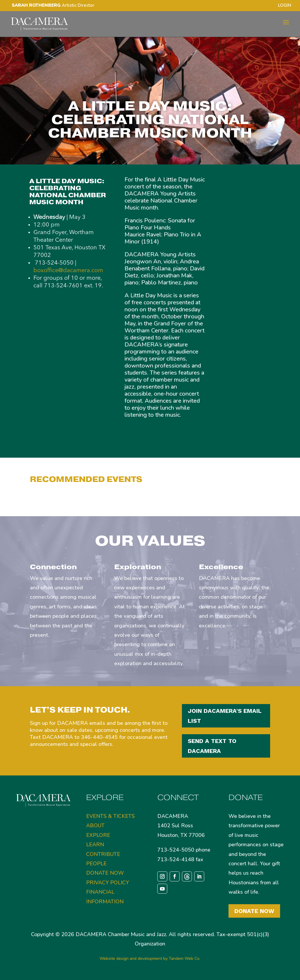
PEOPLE (96, 864)
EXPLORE (98, 835)
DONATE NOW (105, 873)
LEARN (95, 845)
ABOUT (95, 825)
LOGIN (285, 6)
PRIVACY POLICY (108, 883)
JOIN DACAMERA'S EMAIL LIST (225, 716)
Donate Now (254, 911)
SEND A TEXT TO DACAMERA (212, 746)
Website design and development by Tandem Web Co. (150, 958)
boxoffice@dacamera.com (68, 271)
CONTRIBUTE (103, 854)
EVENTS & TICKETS (110, 816)
